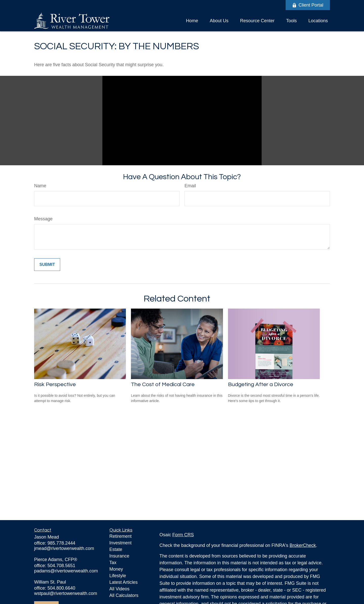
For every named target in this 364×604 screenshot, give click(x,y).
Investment (121, 543)
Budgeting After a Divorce (261, 385)
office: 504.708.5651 (55, 566)
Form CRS (183, 535)
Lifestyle (118, 576)
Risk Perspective (55, 385)
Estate (116, 549)
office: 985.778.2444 (55, 543)
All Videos (120, 589)
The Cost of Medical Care (163, 385)
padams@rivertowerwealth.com (66, 571)
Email (190, 186)
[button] (192, 21)
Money (116, 569)
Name (40, 186)
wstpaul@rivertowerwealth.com (66, 593)
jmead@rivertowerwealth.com (64, 548)
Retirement (121, 536)
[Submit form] (47, 265)
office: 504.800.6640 (55, 588)
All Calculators (124, 595)
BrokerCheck (303, 545)
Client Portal (308, 5)
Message (43, 219)
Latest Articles (124, 582)
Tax (113, 563)
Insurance (119, 556)
